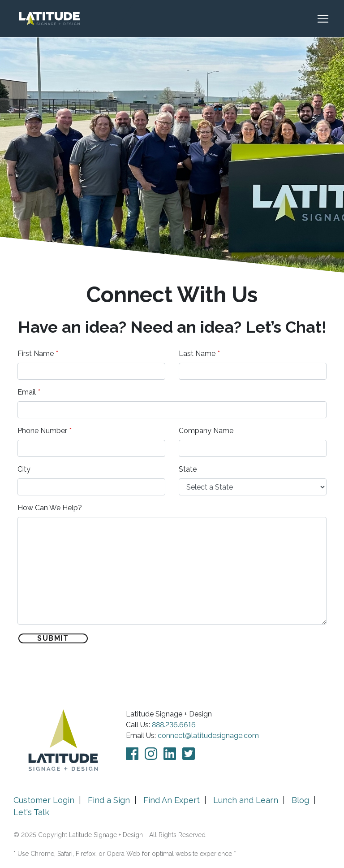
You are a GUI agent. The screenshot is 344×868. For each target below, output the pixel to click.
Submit (53, 638)
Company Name (206, 431)
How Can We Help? (50, 508)
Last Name (197, 354)
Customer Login (44, 800)
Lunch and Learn (246, 800)
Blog (300, 800)
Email (27, 392)
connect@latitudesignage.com (208, 736)
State (188, 469)
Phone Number (42, 431)
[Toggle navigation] (327, 19)
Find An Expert (172, 800)
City (24, 469)
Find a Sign (109, 800)
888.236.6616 (174, 725)
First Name (36, 354)
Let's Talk (31, 812)
